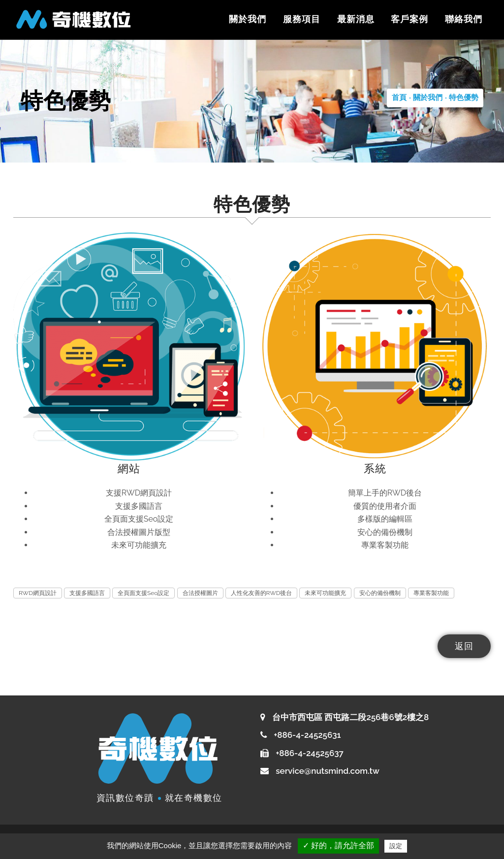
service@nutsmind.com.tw (328, 771)
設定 (396, 846)
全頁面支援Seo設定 (143, 593)
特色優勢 (464, 98)
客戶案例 (409, 19)
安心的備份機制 (380, 593)
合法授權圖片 (200, 593)
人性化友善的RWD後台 (262, 593)
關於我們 (247, 19)
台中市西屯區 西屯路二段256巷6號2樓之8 (350, 717)
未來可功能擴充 (325, 593)
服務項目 (301, 19)
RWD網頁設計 (38, 593)
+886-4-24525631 (306, 735)
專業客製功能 (431, 593)
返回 (464, 646)
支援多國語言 (87, 593)
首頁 (399, 98)
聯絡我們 (464, 19)
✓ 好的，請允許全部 (338, 845)
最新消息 (355, 19)
